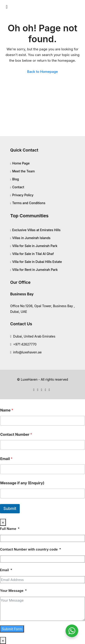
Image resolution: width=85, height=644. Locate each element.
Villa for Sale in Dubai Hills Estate (37, 262)
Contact (18, 187)
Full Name (8, 529)
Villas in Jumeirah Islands (31, 238)
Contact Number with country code (29, 549)
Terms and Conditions (29, 203)
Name (7, 410)
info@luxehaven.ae (27, 352)
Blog (16, 179)
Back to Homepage (43, 72)
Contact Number (16, 435)
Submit (10, 509)
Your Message (12, 591)
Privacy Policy (23, 195)
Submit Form (12, 629)
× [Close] (3, 522)
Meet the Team (24, 171)
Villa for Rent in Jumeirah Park (35, 270)
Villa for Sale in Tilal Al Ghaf (33, 254)
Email (6, 459)
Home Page (21, 163)
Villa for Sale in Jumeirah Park (35, 246)
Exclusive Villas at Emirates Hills (36, 230)
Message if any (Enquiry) (22, 483)
